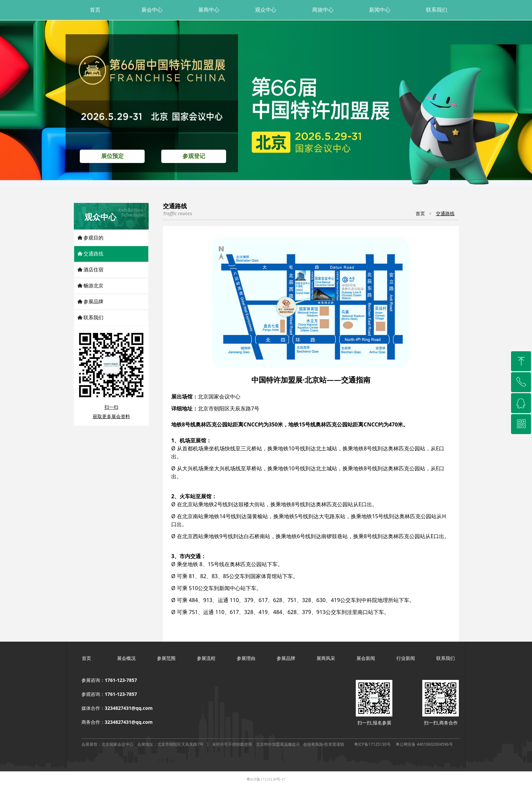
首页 (420, 214)
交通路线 (445, 214)
